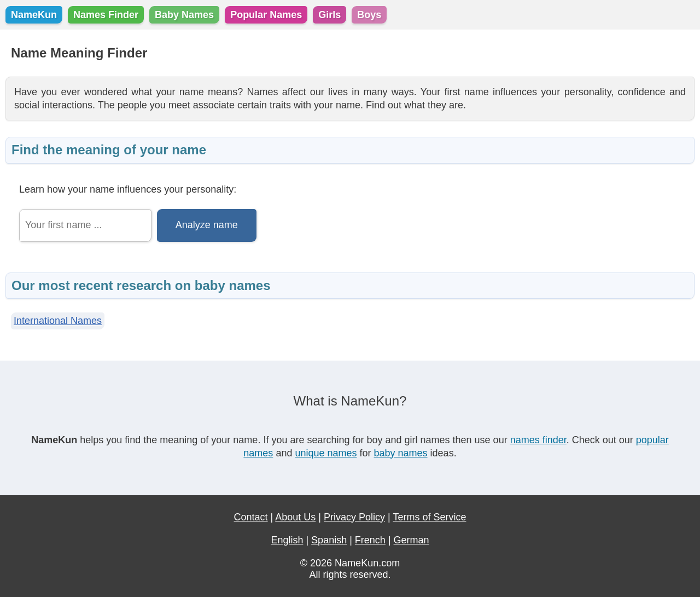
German (412, 540)
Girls (329, 15)
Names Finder (106, 15)
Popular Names (266, 15)
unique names (326, 453)
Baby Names (184, 15)
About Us (295, 517)
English (287, 540)
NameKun (34, 15)
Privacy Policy (354, 517)
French (370, 540)
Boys (369, 15)
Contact (251, 517)
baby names (401, 453)
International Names (58, 321)
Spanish (329, 540)
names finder (538, 440)
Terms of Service (429, 517)
